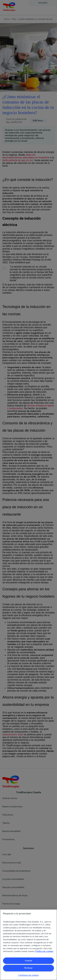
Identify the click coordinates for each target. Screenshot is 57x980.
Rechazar (28, 968)
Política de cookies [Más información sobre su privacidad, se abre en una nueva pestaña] (44, 951)
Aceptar (28, 961)
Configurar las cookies (28, 975)
